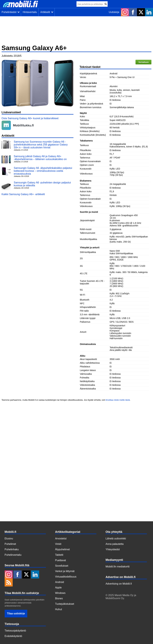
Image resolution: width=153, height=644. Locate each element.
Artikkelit (47, 12)
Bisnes (59, 598)
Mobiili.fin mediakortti (117, 567)
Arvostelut (61, 539)
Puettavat (60, 560)
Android (59, 582)
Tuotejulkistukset (65, 604)
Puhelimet (10, 544)
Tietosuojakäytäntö (15, 631)
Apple (58, 588)
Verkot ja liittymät (65, 571)
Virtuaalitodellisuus (66, 577)
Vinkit (58, 544)
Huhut (58, 609)
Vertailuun (144, 62)
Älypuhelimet (62, 549)
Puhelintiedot (11, 12)
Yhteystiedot (113, 549)
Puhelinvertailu (13, 555)
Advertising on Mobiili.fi (119, 584)
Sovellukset (62, 566)
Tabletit (59, 555)
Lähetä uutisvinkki (116, 539)
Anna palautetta (115, 544)
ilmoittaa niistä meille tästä (118, 400)
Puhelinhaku (12, 549)
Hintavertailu (30, 12)
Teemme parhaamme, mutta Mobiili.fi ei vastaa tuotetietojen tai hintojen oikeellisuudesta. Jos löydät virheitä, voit (54, 400)
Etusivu (9, 539)
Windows (60, 593)
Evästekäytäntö (13, 636)
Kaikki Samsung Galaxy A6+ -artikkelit (23, 194)
